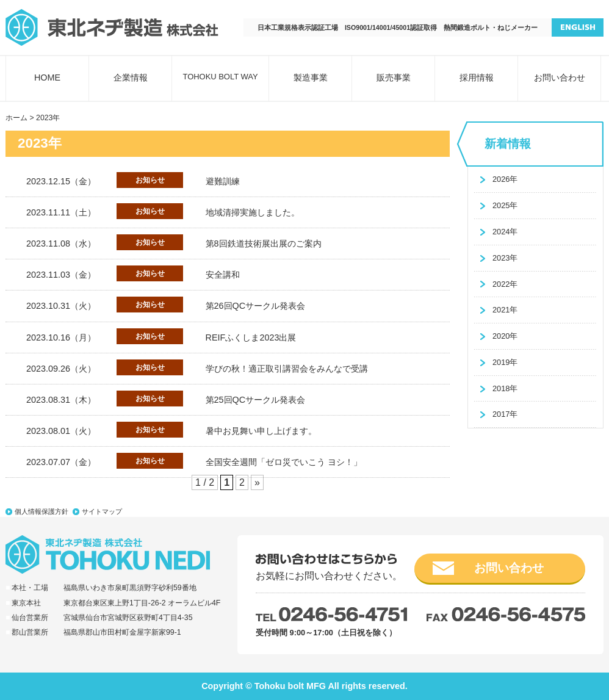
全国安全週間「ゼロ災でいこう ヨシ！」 (284, 462)
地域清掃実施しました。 (253, 212)
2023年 (505, 258)
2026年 (505, 179)
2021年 (505, 310)
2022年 (505, 284)
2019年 (505, 362)
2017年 (505, 414)
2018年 (505, 388)
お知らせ (150, 180)
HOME (47, 78)
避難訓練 (223, 181)
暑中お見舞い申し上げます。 (261, 431)
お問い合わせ (560, 78)
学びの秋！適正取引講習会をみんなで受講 (287, 369)
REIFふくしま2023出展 (251, 337)
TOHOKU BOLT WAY (220, 77)
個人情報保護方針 (41, 511)
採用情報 (477, 78)
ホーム (16, 118)
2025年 (505, 205)
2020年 (505, 336)
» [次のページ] (257, 482)
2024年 (505, 232)
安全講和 (223, 275)
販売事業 (394, 78)
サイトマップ (102, 511)
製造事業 (311, 78)
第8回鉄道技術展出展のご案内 (264, 244)
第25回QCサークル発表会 (256, 400)
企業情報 (131, 78)
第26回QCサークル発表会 (256, 306)
